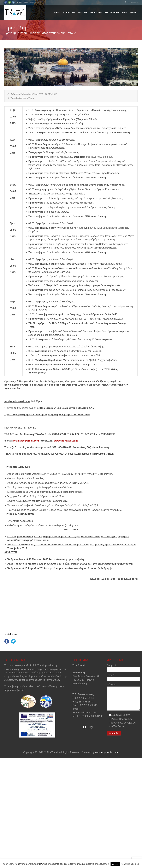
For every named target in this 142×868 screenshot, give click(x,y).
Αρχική (57, 13)
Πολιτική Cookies (130, 864)
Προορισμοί (82, 13)
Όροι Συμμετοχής (112, 13)
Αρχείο (125, 13)
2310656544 (133, 3)
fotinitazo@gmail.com (26, 441)
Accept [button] (115, 864)
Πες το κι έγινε (96, 13)
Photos (133, 13)
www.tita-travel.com (66, 441)
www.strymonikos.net (107, 753)
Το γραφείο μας (69, 13)
